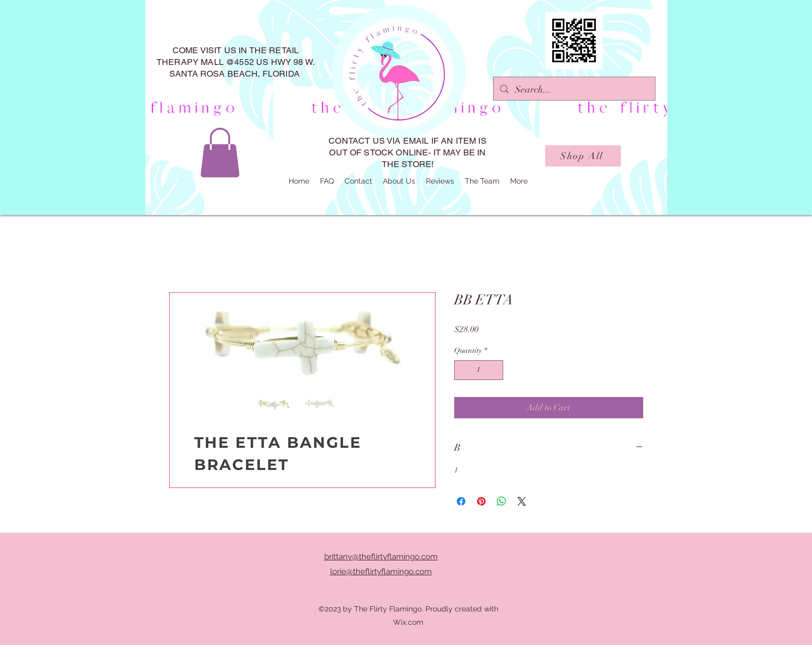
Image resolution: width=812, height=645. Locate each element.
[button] (220, 152)
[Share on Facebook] (461, 501)
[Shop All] (583, 156)
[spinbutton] (479, 370)
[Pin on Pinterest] (481, 501)
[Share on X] (522, 501)
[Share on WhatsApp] (502, 501)
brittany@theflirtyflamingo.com (381, 557)
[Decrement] (462, 370)
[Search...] (574, 90)
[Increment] (495, 370)
